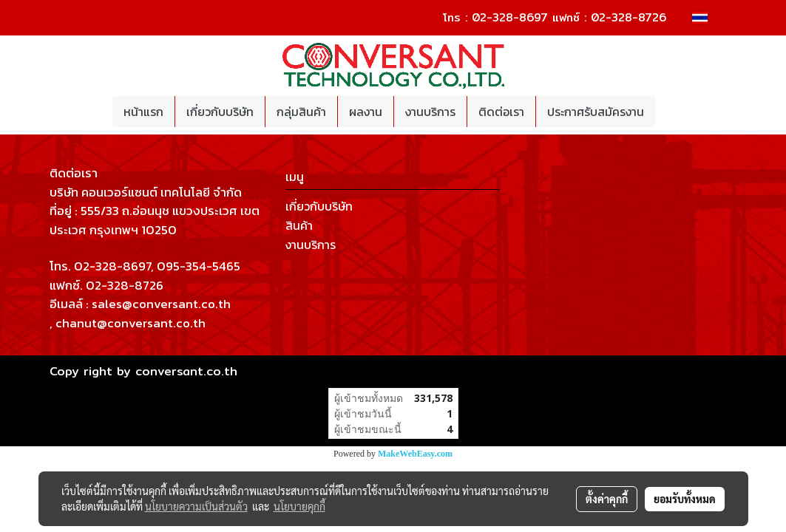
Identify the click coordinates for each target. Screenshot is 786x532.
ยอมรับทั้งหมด (685, 499)
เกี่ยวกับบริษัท (220, 112)
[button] (668, 112)
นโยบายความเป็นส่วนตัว (196, 506)
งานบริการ (430, 112)
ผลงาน (366, 112)
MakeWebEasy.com (415, 454)
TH (709, 17)
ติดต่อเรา (501, 112)
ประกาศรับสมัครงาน (596, 112)
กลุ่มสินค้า (301, 112)
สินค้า (299, 225)
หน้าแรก (143, 112)
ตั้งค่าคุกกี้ (607, 499)
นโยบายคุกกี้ (299, 506)
